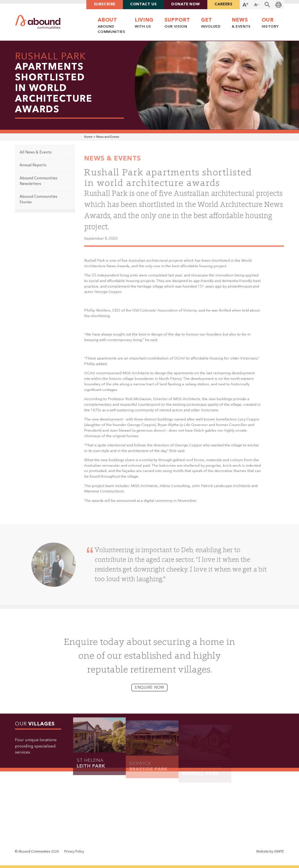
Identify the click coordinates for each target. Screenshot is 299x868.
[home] (38, 22)
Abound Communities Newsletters (38, 185)
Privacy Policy (74, 852)
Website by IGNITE (270, 852)
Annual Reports (33, 169)
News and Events (108, 137)
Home (88, 137)
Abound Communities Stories (38, 203)
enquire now (149, 692)
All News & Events (36, 156)
